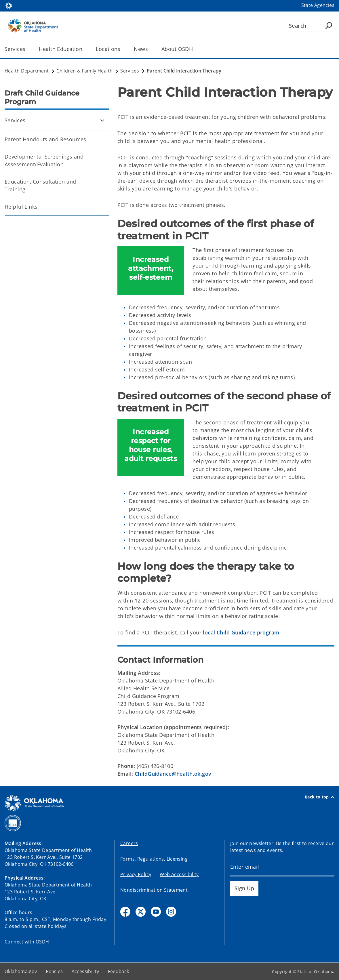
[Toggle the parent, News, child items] (150, 49)
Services (15, 120)
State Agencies (318, 5)
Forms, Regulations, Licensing (154, 859)
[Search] (311, 26)
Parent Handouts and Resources (45, 139)
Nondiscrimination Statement (154, 890)
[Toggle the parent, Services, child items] (27, 49)
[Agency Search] (329, 26)
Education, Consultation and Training (40, 185)
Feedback (119, 971)
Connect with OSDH (27, 942)
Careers (129, 843)
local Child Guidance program (241, 632)
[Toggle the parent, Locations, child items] (122, 49)
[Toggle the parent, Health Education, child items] (84, 49)
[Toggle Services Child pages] (102, 120)
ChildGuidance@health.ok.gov (173, 774)
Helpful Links (21, 207)
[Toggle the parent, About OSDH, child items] (195, 49)
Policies (54, 971)
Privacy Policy (136, 874)
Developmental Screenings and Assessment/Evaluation (44, 160)
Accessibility (85, 971)
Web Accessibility (179, 874)
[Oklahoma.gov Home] (9, 5)
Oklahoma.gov (21, 971)
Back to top (320, 797)
